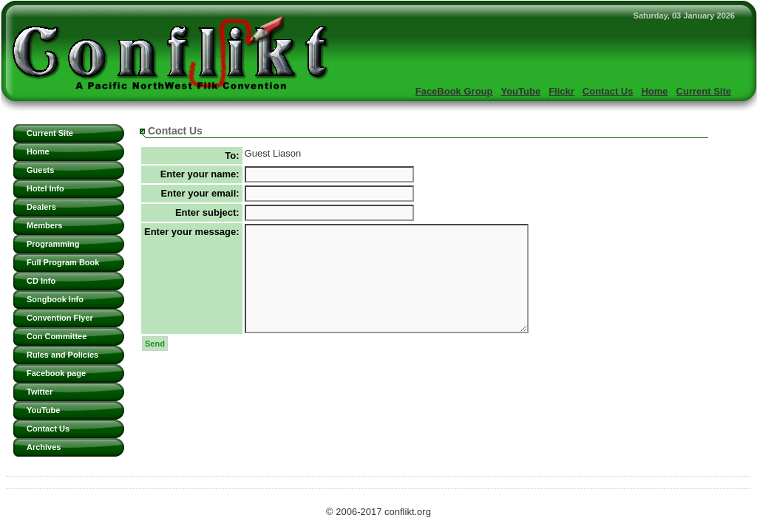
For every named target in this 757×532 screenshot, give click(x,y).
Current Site (704, 91)
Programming (53, 244)
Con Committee (57, 336)
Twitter (40, 392)
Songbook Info (55, 299)
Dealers (41, 207)
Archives (44, 447)
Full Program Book (63, 262)
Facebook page (56, 373)
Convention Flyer (60, 318)
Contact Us (608, 91)
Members (44, 225)
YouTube (520, 91)
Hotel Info (45, 188)
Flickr (561, 91)
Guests (40, 170)
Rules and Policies (62, 355)
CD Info (41, 281)
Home (654, 91)
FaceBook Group (454, 91)
